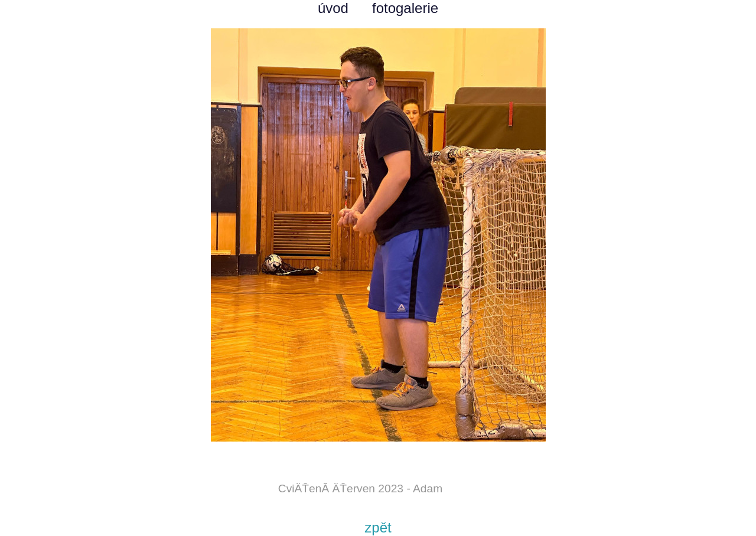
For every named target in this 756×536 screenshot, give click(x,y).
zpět (378, 527)
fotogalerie (405, 8)
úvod (333, 8)
